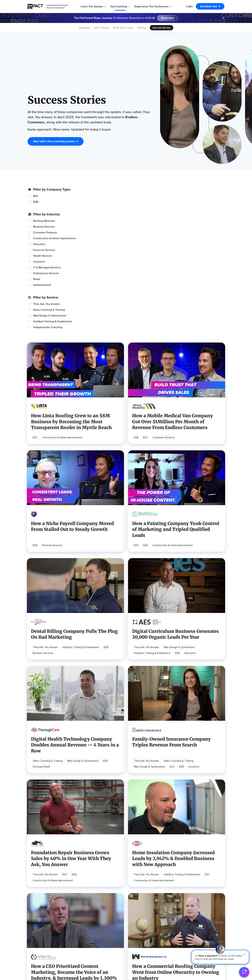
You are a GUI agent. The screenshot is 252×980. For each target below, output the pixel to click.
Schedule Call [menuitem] (209, 6)
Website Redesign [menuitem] (177, 919)
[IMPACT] (35, 6)
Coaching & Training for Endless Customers (57, 6)
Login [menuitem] (190, 6)
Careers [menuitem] (211, 905)
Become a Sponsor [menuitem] (83, 914)
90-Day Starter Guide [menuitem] (40, 919)
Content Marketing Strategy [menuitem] (133, 905)
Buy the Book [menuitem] (35, 900)
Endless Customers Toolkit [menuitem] (43, 930)
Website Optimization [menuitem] (179, 925)
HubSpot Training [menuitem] (176, 914)
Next (158, 822)
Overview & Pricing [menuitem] (177, 889)
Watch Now (168, 18)
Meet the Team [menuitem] (215, 895)
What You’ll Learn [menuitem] (123, 28)
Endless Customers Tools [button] (43, 914)
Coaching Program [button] (178, 884)
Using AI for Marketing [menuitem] (130, 900)
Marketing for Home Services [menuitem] (134, 942)
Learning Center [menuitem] (37, 905)
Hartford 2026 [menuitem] (80, 909)
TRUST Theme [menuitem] (175, 935)
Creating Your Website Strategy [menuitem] (135, 916)
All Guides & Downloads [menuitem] (42, 935)
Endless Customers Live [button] (86, 903)
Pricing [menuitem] (142, 28)
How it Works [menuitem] (101, 28)
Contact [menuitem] (211, 911)
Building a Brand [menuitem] (126, 937)
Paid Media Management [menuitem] (181, 946)
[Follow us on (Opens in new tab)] (136, 969)
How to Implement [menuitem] (39, 895)
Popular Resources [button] (128, 884)
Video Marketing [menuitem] (126, 911)
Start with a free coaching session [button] (54, 112)
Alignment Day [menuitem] (175, 909)
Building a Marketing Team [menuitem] (132, 927)
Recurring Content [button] (83, 884)
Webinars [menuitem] (77, 895)
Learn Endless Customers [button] (43, 884)
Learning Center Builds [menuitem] (179, 930)
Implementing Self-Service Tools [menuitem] (136, 921)
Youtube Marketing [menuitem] (128, 932)
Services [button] (172, 903)
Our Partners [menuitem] (214, 900)
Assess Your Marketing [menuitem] (130, 948)
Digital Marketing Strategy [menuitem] (132, 889)
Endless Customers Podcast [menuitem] (88, 889)
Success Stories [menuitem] (162, 28)
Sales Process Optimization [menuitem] (133, 895)
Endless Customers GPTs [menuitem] (43, 925)
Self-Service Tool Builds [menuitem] (180, 941)
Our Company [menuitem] (215, 889)
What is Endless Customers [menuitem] (44, 889)
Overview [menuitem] (84, 28)
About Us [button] (212, 884)
